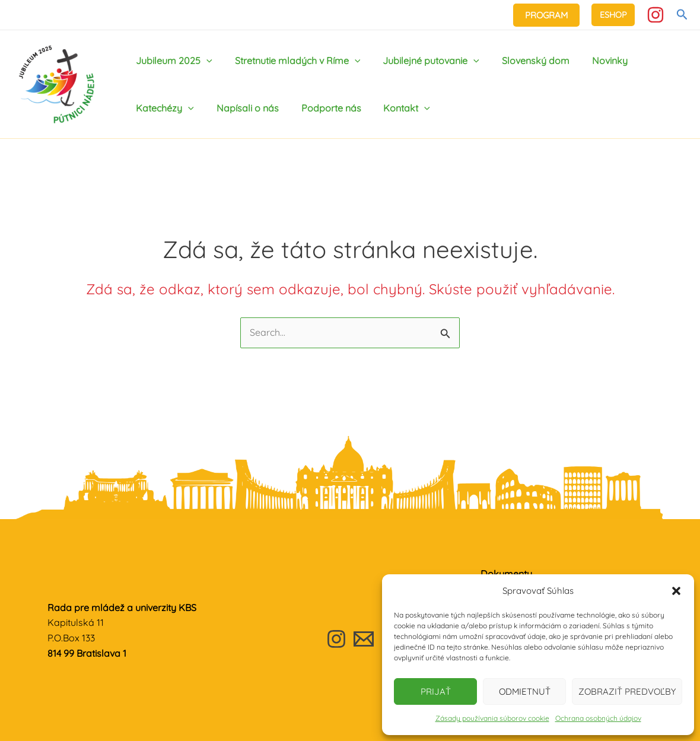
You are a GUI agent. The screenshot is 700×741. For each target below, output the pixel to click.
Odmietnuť (525, 691)
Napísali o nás (242, 108)
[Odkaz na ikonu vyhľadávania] (682, 15)
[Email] (364, 639)
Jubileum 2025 (172, 61)
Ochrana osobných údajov (598, 718)
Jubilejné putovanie (422, 61)
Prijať (436, 691)
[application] (205, 61)
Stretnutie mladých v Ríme (292, 61)
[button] (676, 591)
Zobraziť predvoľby (627, 691)
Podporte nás (322, 108)
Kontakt (395, 108)
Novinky (594, 61)
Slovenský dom (523, 61)
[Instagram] (656, 15)
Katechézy (163, 108)
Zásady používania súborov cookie (492, 718)
